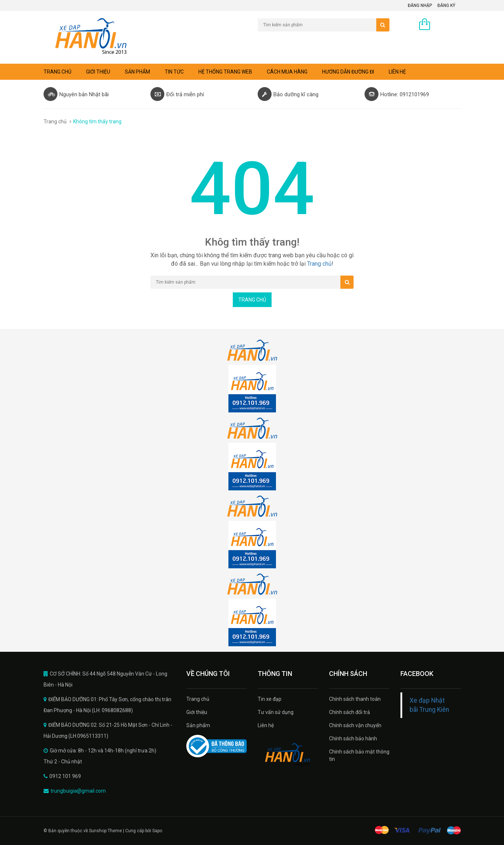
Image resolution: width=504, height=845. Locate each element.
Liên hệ (397, 72)
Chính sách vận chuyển (355, 725)
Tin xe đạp (270, 699)
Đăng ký (446, 5)
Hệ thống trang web (225, 72)
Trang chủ (57, 72)
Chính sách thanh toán (355, 699)
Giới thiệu (98, 72)
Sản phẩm (137, 72)
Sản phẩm (198, 725)
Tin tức (174, 72)
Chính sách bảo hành (353, 739)
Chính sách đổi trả (350, 712)
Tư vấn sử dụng (276, 712)
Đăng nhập (420, 5)
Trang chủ (198, 699)
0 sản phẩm (447, 25)
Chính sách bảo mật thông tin (359, 755)
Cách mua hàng (287, 72)
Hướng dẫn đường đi (348, 72)
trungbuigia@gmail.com (78, 791)
